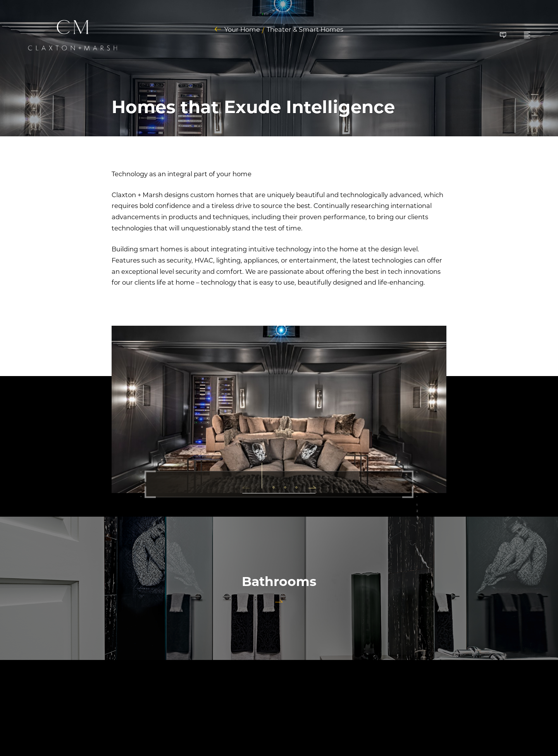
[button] (249, 486)
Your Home (242, 30)
